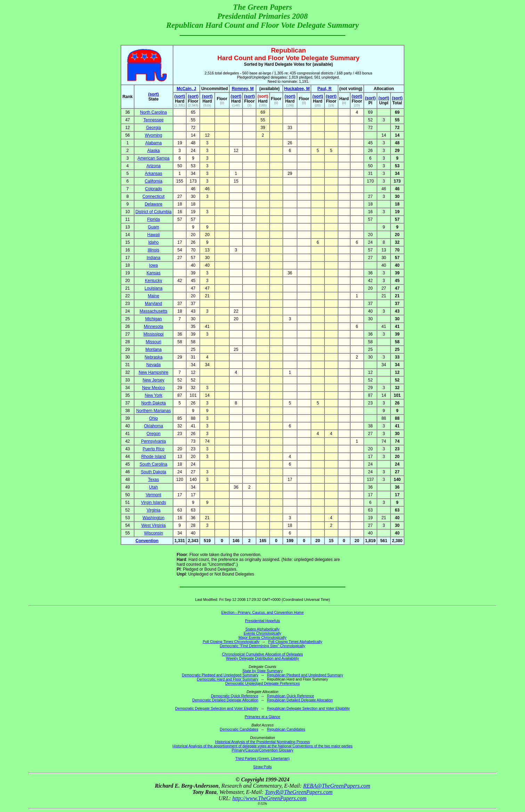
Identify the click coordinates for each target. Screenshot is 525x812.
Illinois (153, 250)
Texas (153, 480)
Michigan (154, 319)
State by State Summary (263, 671)
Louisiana (153, 288)
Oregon (154, 434)
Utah (153, 487)
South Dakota (153, 472)
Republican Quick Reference (290, 696)
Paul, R (325, 89)
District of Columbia (154, 212)
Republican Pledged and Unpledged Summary (305, 675)
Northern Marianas (153, 411)
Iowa (153, 265)
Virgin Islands (154, 503)
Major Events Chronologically (262, 637)
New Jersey (153, 380)
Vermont (153, 495)
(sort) (153, 94)
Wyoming (154, 135)
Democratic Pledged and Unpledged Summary (220, 675)
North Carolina (153, 112)
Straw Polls (262, 767)
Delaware (153, 204)
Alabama (153, 143)
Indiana (153, 258)
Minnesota (153, 327)
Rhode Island (153, 457)
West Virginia (154, 525)
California (153, 181)
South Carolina (153, 464)
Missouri (153, 342)
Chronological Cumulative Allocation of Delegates (262, 654)
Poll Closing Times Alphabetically (295, 642)
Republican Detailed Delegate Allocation (300, 700)
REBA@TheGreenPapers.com (337, 786)
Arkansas (154, 174)
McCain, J (186, 89)
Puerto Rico (153, 449)
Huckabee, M (297, 89)
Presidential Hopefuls (262, 621)
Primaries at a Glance (262, 717)
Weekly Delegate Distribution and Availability (263, 658)
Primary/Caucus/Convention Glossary (263, 750)
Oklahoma (153, 426)
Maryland (153, 304)
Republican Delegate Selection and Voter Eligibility (308, 708)
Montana (153, 349)
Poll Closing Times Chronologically (231, 642)
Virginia (154, 510)
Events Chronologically (262, 633)
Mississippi (154, 334)
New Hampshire (153, 372)
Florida (153, 219)
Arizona (153, 166)
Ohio (153, 418)
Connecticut (153, 196)
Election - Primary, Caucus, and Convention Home (262, 612)
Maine (153, 296)
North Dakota (153, 403)
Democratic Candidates (239, 729)
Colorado (153, 189)
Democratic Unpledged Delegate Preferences (262, 683)
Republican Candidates (286, 729)
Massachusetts (154, 311)
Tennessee (154, 120)
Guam (153, 227)
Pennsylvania (153, 441)
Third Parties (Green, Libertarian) (262, 758)
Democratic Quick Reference (235, 696)
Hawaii (154, 235)
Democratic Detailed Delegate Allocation (225, 700)
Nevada (153, 365)
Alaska (154, 151)
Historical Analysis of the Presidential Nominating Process (262, 742)
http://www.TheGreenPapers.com (269, 798)
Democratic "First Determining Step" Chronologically (262, 646)
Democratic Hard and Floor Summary (228, 679)
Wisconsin (153, 533)
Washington (153, 518)
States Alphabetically (262, 629)
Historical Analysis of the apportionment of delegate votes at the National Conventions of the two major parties (262, 746)
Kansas (154, 273)
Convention (147, 541)
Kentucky (153, 281)
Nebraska (153, 357)
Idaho (154, 242)
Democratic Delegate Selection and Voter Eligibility (217, 708)
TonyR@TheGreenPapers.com (299, 792)
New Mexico (153, 388)
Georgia (153, 128)
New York (153, 395)
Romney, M (243, 89)
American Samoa (154, 158)
